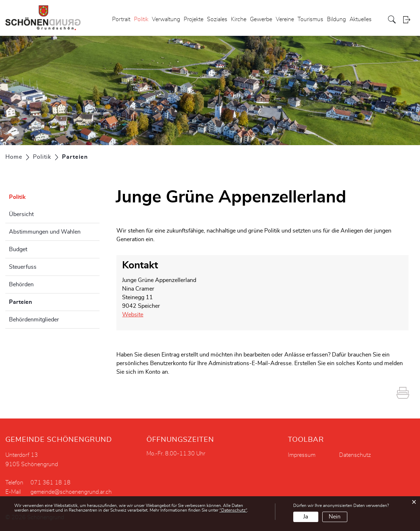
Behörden (21, 284)
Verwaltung (166, 19)
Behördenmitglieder (34, 320)
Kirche (239, 19)
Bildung (336, 19)
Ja (306, 517)
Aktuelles (361, 19)
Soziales (217, 19)
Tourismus (310, 19)
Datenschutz (355, 455)
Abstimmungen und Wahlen (45, 232)
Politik (141, 19)
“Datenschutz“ (233, 510)
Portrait (121, 19)
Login (409, 20)
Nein (335, 517)
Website (133, 315)
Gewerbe (261, 19)
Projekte (194, 19)
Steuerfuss (23, 267)
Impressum (302, 455)
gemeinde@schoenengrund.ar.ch (71, 492)
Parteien (38, 301)
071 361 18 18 (50, 483)
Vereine (285, 19)
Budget (18, 249)
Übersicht (21, 214)
